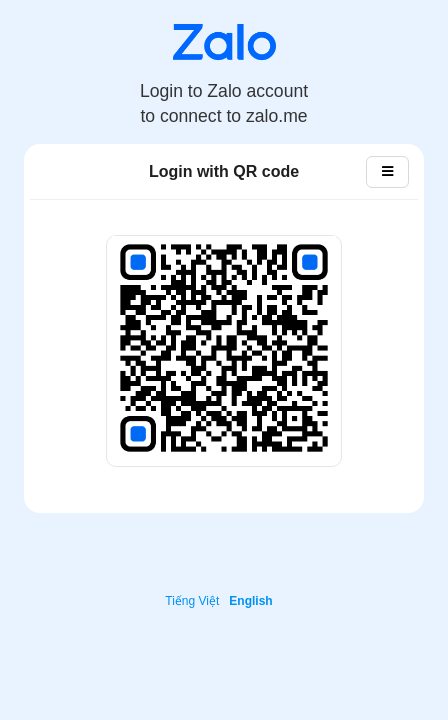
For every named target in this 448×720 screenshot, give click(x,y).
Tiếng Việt (192, 601)
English (250, 601)
